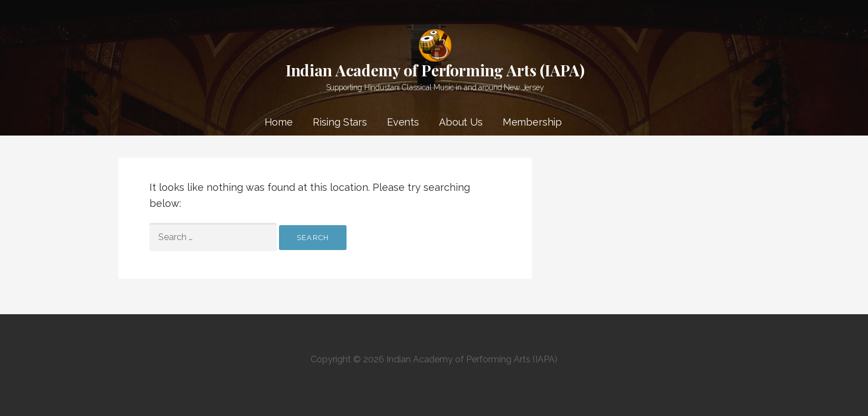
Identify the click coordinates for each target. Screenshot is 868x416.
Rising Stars (340, 122)
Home (279, 122)
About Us (461, 122)
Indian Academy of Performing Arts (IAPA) (435, 70)
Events (403, 122)
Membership (532, 122)
